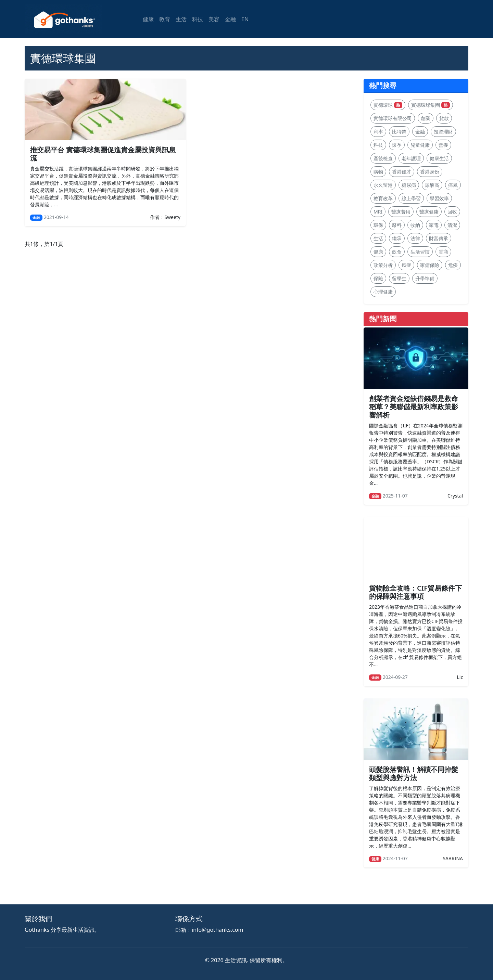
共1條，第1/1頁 (44, 244)
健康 (148, 19)
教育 (165, 19)
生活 (181, 19)
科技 (198, 19)
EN (245, 19)
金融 (230, 19)
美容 (214, 19)
